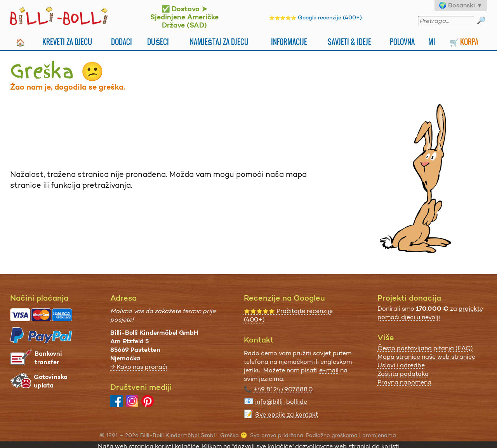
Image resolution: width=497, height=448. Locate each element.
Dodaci (122, 42)
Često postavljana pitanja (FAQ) (425, 348)
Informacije (289, 42)
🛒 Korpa (464, 42)
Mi (432, 42)
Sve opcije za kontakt (287, 414)
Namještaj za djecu (219, 42)
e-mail (329, 370)
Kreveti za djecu (67, 42)
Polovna (402, 42)
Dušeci (158, 42)
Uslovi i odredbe (401, 365)
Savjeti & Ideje (349, 42)
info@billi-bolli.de (281, 402)
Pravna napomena (404, 382)
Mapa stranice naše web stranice (426, 357)
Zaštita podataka (403, 374)
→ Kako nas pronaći (139, 367)
